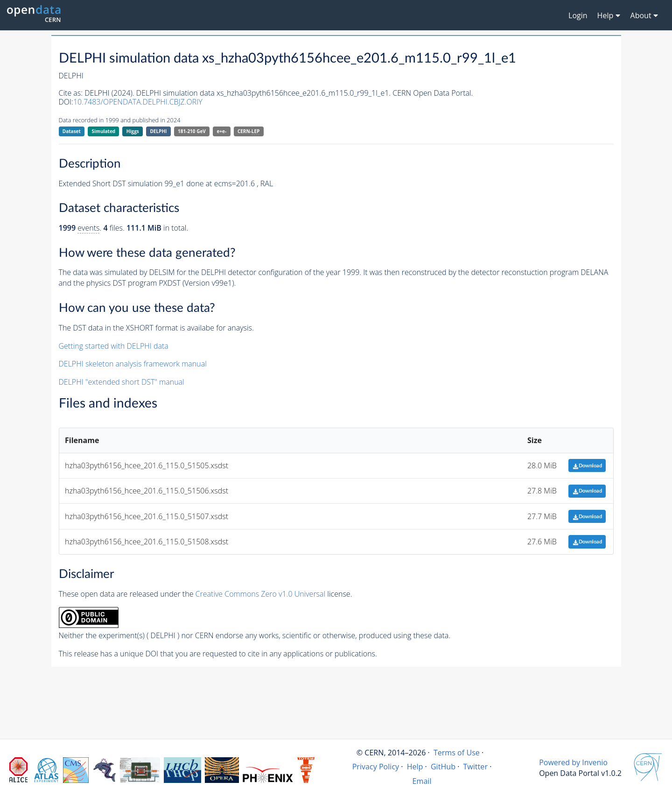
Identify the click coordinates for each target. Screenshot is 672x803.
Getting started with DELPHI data (114, 346)
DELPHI (158, 131)
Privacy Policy (376, 767)
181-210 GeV (192, 131)
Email (422, 781)
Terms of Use (457, 753)
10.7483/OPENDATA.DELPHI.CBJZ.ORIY (138, 102)
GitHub (443, 767)
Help (415, 767)
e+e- (221, 131)
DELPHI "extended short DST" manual (122, 382)
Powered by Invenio (573, 762)
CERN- (248, 131)
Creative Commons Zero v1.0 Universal (261, 594)
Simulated (104, 131)
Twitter (475, 767)
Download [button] (587, 466)
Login (578, 15)
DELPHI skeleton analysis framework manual (133, 364)
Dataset (72, 131)
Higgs (133, 131)
